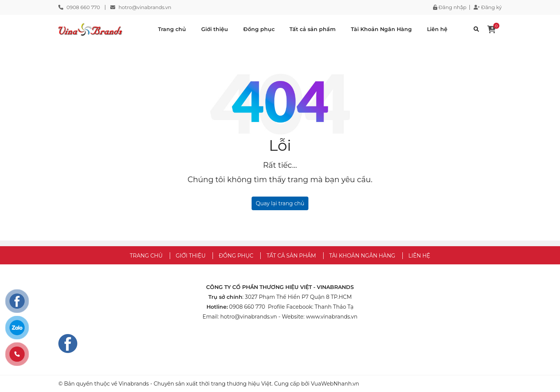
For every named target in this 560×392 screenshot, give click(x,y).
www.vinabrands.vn (332, 317)
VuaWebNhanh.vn (335, 384)
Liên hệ (437, 29)
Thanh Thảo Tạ (334, 307)
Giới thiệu (215, 29)
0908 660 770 (83, 7)
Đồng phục (259, 29)
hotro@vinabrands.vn (145, 7)
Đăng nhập (450, 7)
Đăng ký (488, 7)
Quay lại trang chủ (280, 203)
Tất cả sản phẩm (313, 29)
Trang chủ (172, 29)
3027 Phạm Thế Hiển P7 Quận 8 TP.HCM (298, 297)
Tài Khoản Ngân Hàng (381, 29)
